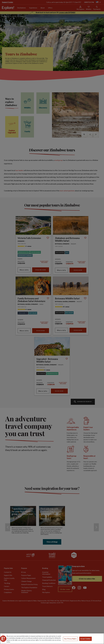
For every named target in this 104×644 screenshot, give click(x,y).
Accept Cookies (86, 639)
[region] (52, 639)
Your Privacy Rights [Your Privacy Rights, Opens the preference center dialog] (70, 639)
